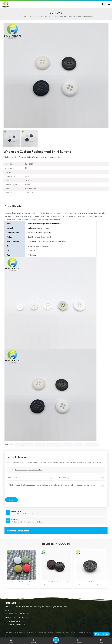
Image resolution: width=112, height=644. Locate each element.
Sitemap (80, 632)
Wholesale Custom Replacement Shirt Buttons (28, 470)
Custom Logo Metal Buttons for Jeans (90, 582)
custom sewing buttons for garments (24, 445)
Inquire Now (102, 634)
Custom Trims (34, 16)
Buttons (54, 16)
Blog (73, 632)
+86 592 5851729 (15, 610)
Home (23, 16)
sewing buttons (78, 445)
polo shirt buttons (67, 445)
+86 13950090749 (22, 614)
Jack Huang (16, 621)
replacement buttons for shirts (92, 445)
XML (67, 632)
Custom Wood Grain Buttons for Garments (56, 582)
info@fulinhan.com (17, 624)
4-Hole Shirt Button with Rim (54, 445)
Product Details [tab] (13, 206)
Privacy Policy (91, 632)
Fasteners (45, 16)
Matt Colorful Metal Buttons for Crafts (22, 582)
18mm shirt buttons (40, 445)
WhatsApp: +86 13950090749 (17, 617)
